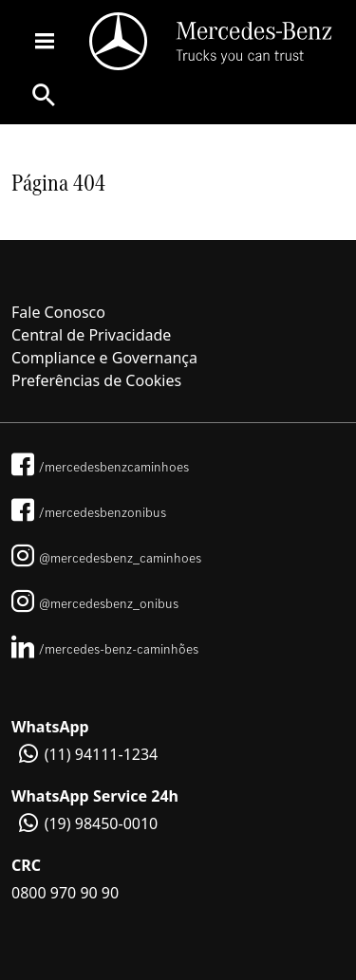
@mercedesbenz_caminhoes (106, 558)
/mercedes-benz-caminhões (105, 649)
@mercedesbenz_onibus (95, 603)
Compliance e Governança (104, 358)
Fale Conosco (58, 312)
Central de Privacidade (91, 335)
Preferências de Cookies (96, 380)
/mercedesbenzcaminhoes (100, 467)
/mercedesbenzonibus (89, 512)
